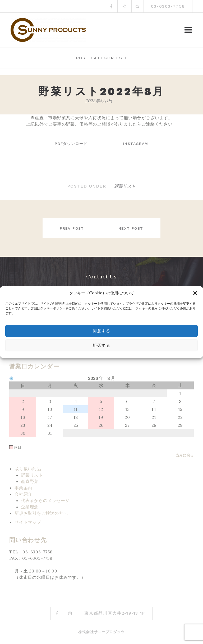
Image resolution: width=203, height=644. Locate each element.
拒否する (101, 345)
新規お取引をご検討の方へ (41, 513)
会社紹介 (23, 494)
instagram (137, 144)
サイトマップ (28, 522)
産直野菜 (30, 481)
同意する (101, 331)
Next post (132, 228)
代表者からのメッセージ (45, 500)
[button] (195, 293)
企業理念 (30, 507)
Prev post (71, 228)
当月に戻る (185, 455)
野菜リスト (125, 186)
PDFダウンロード (70, 144)
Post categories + (101, 58)
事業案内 (23, 488)
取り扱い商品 (28, 469)
